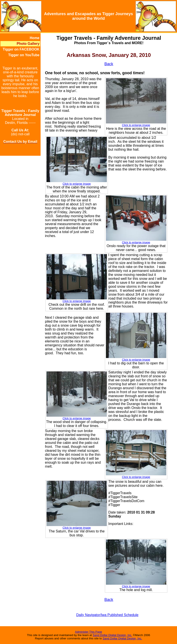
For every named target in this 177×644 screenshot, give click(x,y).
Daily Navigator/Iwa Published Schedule (107, 615)
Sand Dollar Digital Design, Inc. (113, 635)
